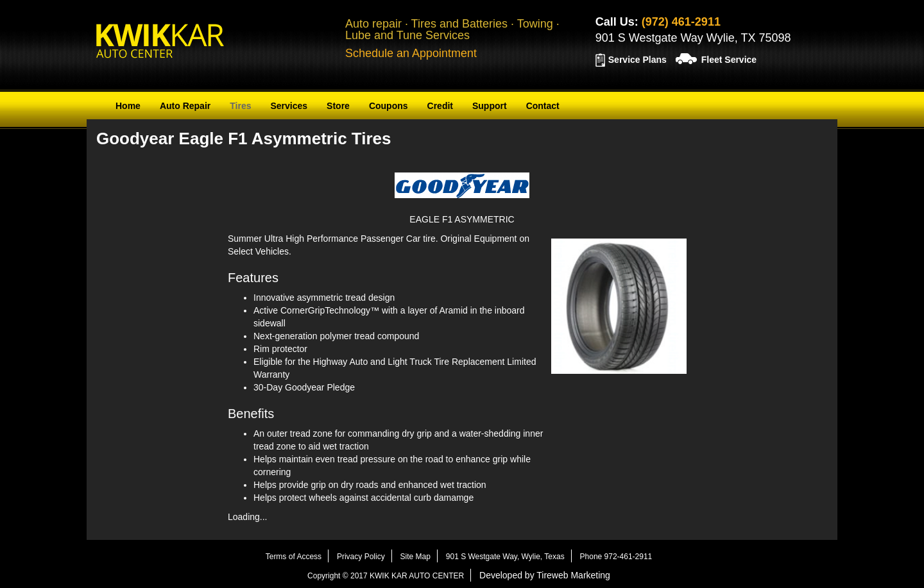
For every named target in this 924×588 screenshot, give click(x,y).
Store (338, 106)
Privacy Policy (361, 557)
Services (289, 106)
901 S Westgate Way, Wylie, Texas (505, 557)
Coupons (389, 106)
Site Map (415, 557)
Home (128, 106)
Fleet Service (729, 60)
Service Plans (637, 60)
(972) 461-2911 (681, 22)
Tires (240, 106)
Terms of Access (294, 557)
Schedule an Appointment (411, 53)
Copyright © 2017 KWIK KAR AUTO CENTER (386, 576)
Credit (440, 106)
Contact (543, 106)
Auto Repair (185, 106)
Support (490, 106)
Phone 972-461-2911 (616, 557)
